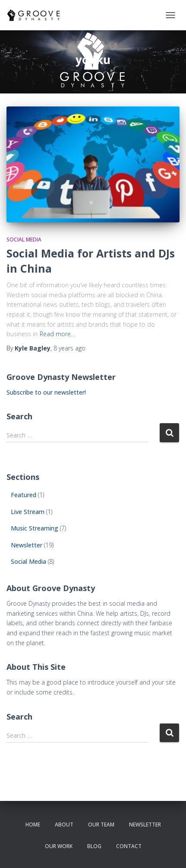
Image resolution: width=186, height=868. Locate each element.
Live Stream (28, 512)
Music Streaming (35, 528)
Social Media (24, 240)
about (64, 825)
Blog (94, 846)
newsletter (145, 825)
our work (59, 846)
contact (129, 846)
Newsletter (27, 545)
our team (101, 825)
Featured (24, 495)
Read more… (57, 334)
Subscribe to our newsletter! (46, 392)
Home (33, 825)
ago (69, 348)
